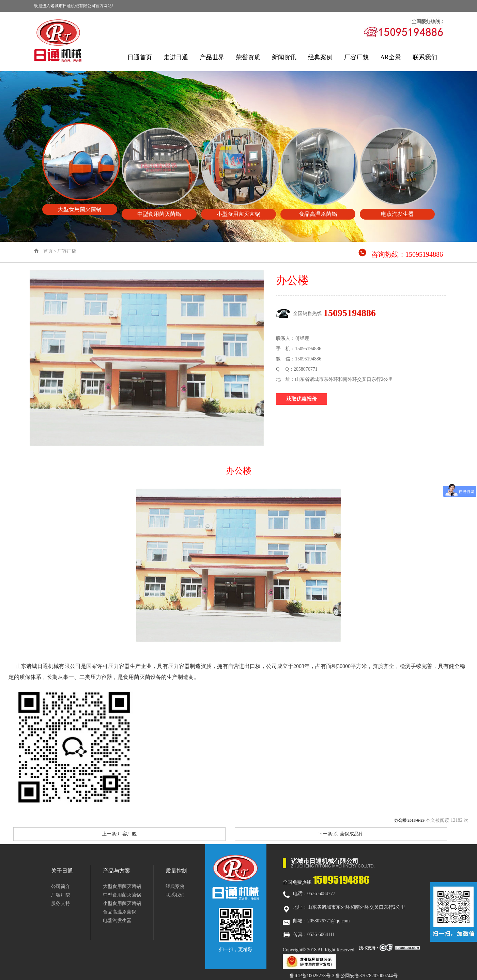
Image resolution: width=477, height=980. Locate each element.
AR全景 (391, 57)
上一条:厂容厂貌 (119, 834)
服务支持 (61, 903)
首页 (48, 251)
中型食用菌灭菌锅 (122, 895)
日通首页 (140, 57)
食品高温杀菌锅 (120, 912)
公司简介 (61, 886)
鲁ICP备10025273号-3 (312, 976)
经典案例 (320, 57)
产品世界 (212, 57)
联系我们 (425, 57)
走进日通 (176, 57)
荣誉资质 (248, 57)
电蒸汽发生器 (117, 920)
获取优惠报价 (302, 399)
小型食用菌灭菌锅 (122, 903)
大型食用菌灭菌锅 (122, 886)
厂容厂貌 (356, 57)
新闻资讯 (284, 57)
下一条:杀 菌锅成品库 (341, 834)
